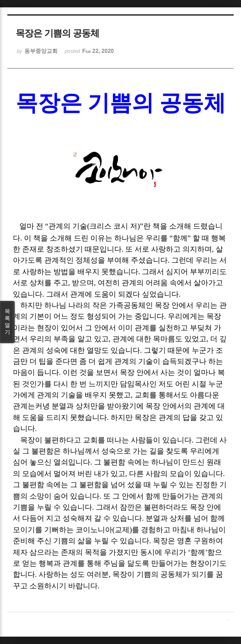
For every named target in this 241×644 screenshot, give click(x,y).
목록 (7, 322)
